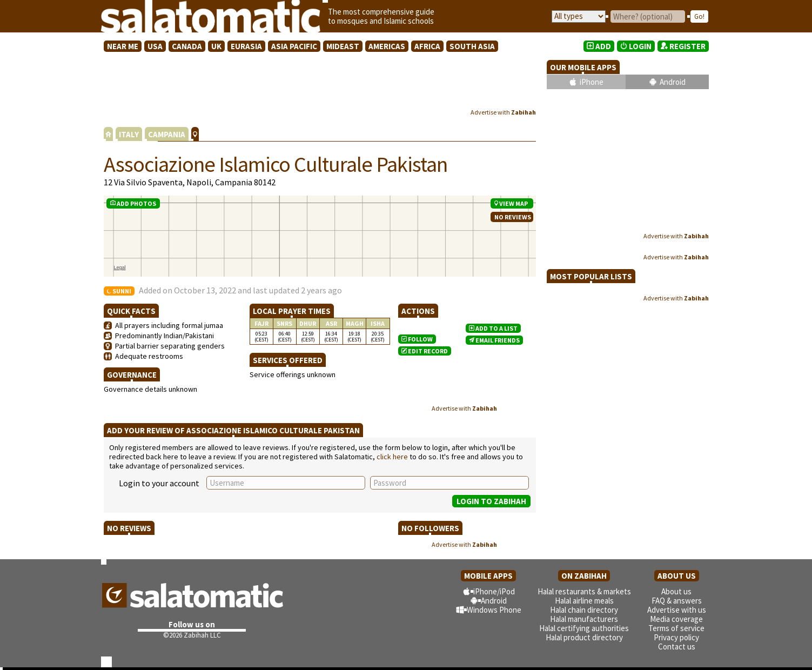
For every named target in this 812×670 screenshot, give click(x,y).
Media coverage (676, 619)
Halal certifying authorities (584, 628)
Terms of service (676, 628)
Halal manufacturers (584, 619)
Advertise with (503, 112)
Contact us (677, 646)
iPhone (592, 82)
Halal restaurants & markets (584, 591)
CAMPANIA (167, 134)
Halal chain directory (584, 610)
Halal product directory (584, 637)
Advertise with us (677, 610)
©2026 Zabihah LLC (192, 635)
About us (676, 591)
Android (673, 82)
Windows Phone (494, 610)
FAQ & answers (677, 601)
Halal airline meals (584, 601)
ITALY (129, 134)
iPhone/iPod (494, 591)
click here (392, 457)
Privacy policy (676, 637)
